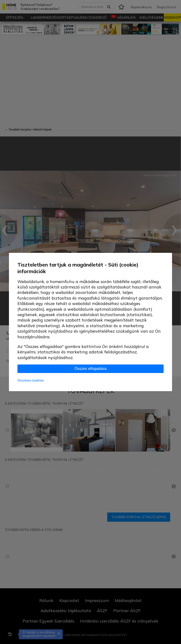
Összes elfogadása (90, 369)
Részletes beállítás (31, 380)
